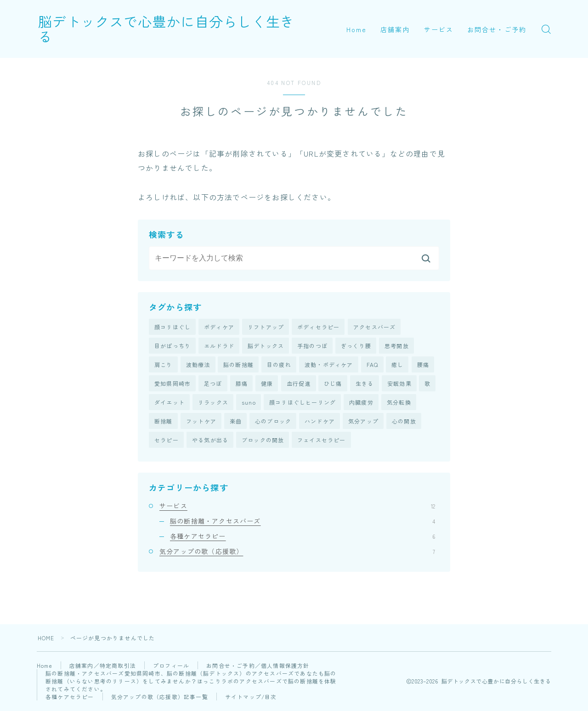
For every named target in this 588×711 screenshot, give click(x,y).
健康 (267, 384)
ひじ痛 (333, 384)
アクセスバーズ (374, 327)
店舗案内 (395, 29)
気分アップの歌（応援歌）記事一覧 (160, 697)
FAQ (373, 365)
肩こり (164, 365)
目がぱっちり (172, 346)
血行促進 (299, 384)
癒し (397, 365)
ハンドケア (320, 422)
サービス (439, 29)
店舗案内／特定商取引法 (104, 666)
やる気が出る (210, 441)
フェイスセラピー (322, 441)
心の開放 (404, 422)
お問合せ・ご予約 (497, 29)
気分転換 (399, 403)
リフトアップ (266, 327)
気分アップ (363, 422)
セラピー (167, 441)
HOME (46, 639)
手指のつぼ (312, 346)
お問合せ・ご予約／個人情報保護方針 (259, 666)
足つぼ (213, 384)
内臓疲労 (361, 403)
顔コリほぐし (172, 327)
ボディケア (219, 327)
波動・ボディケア (329, 365)
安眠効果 (399, 384)
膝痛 (242, 384)
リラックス (213, 403)
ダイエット (170, 403)
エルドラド (219, 346)
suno (249, 403)
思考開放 (397, 346)
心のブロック (273, 422)
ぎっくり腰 (356, 346)
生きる (365, 384)
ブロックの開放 (263, 441)
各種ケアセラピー (302, 537)
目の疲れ (279, 365)
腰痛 (423, 365)
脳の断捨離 (238, 365)
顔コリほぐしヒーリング (302, 403)
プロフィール (172, 666)
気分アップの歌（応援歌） (297, 553)
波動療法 (198, 365)
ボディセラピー (318, 327)
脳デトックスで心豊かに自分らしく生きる (178, 29)
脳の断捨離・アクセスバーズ (302, 522)
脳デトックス (266, 346)
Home (356, 29)
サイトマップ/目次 (251, 697)
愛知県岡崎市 (172, 384)
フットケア (201, 422)
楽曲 (236, 422)
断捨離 (164, 422)
